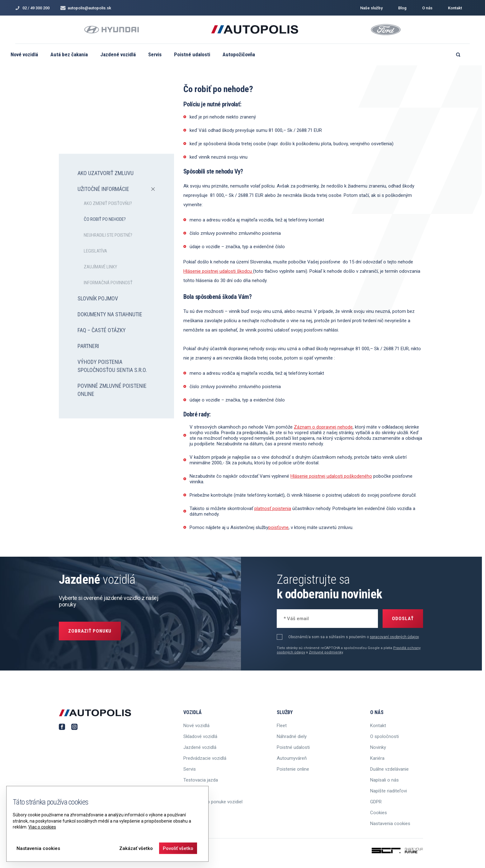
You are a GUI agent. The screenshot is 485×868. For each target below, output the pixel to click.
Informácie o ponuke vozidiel (213, 802)
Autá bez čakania (69, 54)
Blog (402, 8)
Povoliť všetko (178, 848)
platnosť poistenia (273, 508)
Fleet (282, 726)
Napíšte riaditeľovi (388, 791)
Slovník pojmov (98, 298)
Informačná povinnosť (108, 283)
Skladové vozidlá (200, 736)
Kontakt (455, 8)
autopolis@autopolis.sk (86, 8)
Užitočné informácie (116, 189)
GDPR (376, 802)
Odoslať (403, 619)
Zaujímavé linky (100, 267)
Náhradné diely (292, 736)
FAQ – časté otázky (102, 330)
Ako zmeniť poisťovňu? (108, 203)
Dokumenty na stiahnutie (110, 314)
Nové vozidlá (24, 54)
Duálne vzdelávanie (389, 769)
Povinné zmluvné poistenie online (112, 390)
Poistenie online (293, 769)
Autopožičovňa (239, 54)
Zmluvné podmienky (326, 652)
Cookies (379, 813)
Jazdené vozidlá (118, 54)
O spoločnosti (384, 736)
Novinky (378, 747)
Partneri (88, 346)
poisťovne (278, 527)
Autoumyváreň (292, 758)
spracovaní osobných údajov (394, 637)
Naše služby (371, 8)
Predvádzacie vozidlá (205, 758)
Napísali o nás (384, 780)
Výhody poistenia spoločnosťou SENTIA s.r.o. (112, 366)
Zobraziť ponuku (90, 631)
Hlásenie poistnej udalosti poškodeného (331, 476)
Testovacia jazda (201, 780)
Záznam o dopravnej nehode (323, 427)
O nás (427, 8)
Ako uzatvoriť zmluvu (106, 173)
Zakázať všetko (136, 848)
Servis (155, 54)
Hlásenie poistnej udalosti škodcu (218, 271)
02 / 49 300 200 (32, 8)
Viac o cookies (42, 827)
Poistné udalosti (192, 54)
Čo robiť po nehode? (105, 219)
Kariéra (377, 758)
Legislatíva (95, 251)
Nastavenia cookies (390, 824)
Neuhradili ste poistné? (108, 235)
